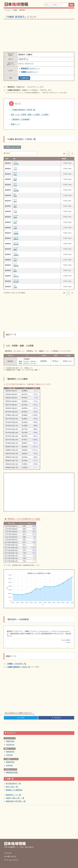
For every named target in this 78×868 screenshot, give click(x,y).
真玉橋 (16, 282)
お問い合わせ (10, 857)
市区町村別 (10, 745)
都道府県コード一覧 (13, 795)
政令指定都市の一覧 (13, 783)
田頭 (15, 228)
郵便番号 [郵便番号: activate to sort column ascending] (64, 159)
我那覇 (16, 191)
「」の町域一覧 (18, 667)
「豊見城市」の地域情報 (20, 119)
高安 (15, 223)
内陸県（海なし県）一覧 (15, 798)
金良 (15, 185)
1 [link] (68, 154)
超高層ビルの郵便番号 (14, 790)
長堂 (15, 260)
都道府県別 (10, 741)
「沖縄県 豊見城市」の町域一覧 (23, 110)
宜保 (15, 196)
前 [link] (64, 154)
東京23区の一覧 (12, 787)
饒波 (15, 271)
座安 (15, 201)
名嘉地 (16, 255)
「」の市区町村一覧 (16, 664)
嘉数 (15, 180)
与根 (15, 287)
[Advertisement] (39, 35)
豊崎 (15, 250)
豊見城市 (10, 361)
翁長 (15, 175)
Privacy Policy (11, 860)
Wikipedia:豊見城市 (66, 640)
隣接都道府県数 (12, 772)
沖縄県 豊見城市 (16, 17)
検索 (71, 5)
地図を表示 (25, 78)
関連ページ (15, 124)
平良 (15, 212)
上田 (15, 169)
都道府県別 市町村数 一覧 (16, 801)
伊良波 (16, 164)
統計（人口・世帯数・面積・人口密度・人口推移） (30, 115)
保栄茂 (16, 276)
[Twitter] (21, 718)
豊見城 (16, 244)
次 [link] (72, 154)
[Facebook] (56, 718)
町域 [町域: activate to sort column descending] (14, 159)
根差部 (16, 266)
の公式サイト (30, 68)
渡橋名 (16, 239)
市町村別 (9, 755)
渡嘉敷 (16, 234)
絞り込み (20, 153)
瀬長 (15, 207)
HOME (8, 853)
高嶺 (15, 218)
